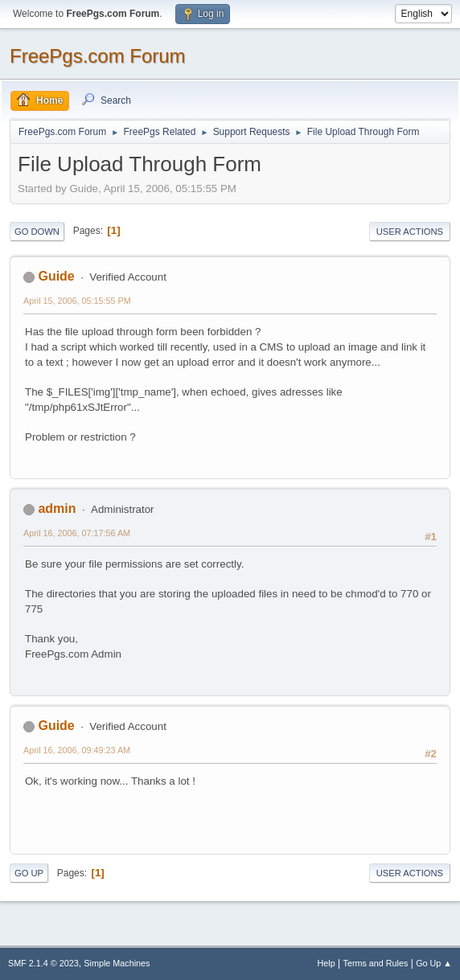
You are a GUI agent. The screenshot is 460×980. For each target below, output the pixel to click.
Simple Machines (117, 963)
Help (327, 963)
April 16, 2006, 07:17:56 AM (77, 533)
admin (57, 508)
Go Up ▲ (434, 963)
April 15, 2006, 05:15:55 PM (77, 301)
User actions (410, 232)
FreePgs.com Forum (98, 56)
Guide (56, 276)
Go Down (37, 232)
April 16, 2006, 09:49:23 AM (77, 750)
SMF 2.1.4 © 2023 (43, 963)
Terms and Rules (376, 963)
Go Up (29, 873)
